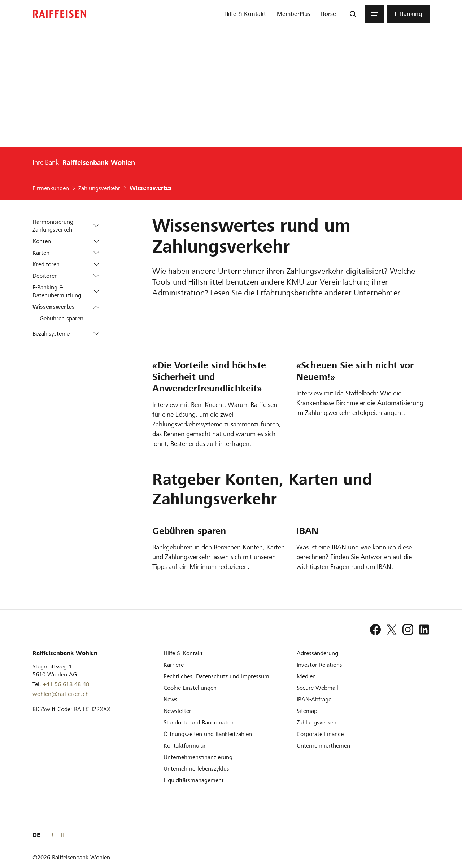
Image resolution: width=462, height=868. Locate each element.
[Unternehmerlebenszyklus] (196, 769)
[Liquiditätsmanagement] (194, 780)
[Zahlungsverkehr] (318, 722)
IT (427, 835)
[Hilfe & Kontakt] (183, 653)
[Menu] (374, 14)
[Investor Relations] (319, 665)
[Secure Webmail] (317, 688)
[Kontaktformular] (185, 746)
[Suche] (353, 14)
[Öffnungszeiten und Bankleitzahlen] (208, 734)
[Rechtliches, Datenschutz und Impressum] (216, 676)
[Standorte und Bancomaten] (199, 722)
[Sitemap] (307, 711)
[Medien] (306, 676)
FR (415, 835)
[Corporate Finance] (320, 734)
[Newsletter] (177, 711)
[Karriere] (174, 665)
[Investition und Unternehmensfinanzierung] (198, 757)
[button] (97, 226)
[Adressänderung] (317, 653)
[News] (171, 699)
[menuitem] (245, 14)
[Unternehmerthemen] (323, 746)
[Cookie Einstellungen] (190, 688)
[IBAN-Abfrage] (314, 699)
